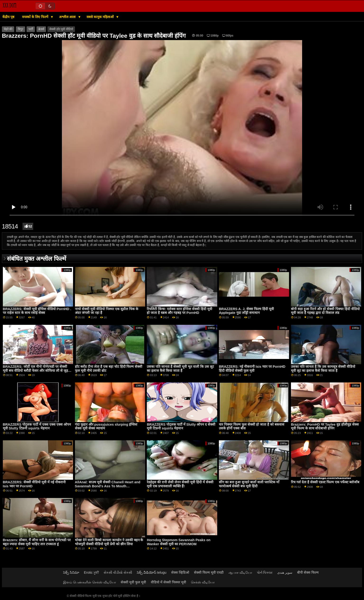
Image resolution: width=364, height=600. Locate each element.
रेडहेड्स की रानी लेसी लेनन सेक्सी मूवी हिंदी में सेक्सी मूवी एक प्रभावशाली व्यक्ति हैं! (180, 484)
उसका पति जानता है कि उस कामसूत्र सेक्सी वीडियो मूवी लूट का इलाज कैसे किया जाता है (323, 369)
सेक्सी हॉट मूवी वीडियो (61, 29)
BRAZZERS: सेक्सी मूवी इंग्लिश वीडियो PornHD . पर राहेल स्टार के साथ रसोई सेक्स (37, 311)
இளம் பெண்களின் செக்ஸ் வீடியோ (90, 582)
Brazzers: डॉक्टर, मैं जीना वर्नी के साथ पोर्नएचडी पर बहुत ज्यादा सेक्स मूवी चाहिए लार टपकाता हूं (37, 542)
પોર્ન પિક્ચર (265, 572)
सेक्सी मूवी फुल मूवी (133, 582)
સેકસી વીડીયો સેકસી (118, 572)
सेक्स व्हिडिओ (180, 572)
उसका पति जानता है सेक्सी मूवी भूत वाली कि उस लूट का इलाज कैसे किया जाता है (180, 369)
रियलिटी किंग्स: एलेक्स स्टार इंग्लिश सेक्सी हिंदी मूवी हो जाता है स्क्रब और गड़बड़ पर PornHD (180, 311)
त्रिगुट (21, 29)
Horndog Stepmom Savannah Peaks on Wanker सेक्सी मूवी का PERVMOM (179, 542)
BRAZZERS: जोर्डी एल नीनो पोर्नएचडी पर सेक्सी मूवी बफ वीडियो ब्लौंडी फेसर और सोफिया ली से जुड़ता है (37, 370)
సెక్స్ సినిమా (71, 572)
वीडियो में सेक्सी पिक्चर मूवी (168, 582)
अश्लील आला (68, 17)
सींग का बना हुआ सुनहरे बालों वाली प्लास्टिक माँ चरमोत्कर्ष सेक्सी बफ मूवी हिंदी (249, 484)
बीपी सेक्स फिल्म (308, 572)
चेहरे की (8, 29)
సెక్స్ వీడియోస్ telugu (152, 572)
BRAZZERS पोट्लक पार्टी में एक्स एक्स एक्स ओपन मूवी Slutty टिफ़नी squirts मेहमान (37, 426)
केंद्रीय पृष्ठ (8, 17)
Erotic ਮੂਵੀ (91, 572)
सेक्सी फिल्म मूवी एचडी (209, 572)
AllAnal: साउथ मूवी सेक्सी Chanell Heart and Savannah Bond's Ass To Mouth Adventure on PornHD (108, 486)
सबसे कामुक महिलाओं (101, 17)
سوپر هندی (285, 572)
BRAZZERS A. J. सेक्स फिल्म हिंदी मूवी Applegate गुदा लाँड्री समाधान (246, 311)
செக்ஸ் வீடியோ (203, 582)
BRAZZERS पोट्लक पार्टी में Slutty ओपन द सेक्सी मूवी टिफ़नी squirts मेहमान (181, 426)
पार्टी (31, 29)
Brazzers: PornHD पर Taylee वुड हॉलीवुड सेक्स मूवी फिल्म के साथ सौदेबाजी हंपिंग (325, 426)
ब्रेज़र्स (41, 29)
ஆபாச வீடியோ (240, 572)
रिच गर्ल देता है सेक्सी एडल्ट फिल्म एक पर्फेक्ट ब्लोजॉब (325, 482)
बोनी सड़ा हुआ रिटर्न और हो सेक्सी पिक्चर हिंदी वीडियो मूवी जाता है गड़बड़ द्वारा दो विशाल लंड (325, 311)
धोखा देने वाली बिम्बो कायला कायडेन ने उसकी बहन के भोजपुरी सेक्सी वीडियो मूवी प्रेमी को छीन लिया (109, 542)
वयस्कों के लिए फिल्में (36, 17)
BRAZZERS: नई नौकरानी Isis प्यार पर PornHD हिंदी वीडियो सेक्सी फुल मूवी (252, 369)
